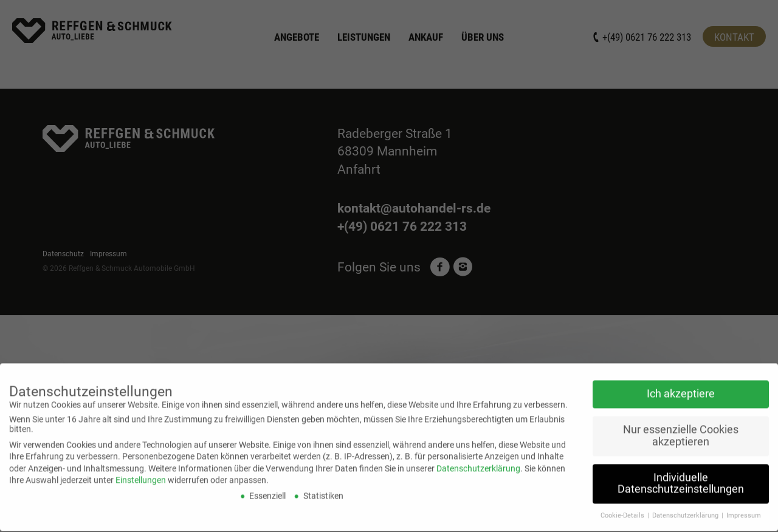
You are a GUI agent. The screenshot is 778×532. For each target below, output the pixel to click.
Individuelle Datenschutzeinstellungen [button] (681, 476)
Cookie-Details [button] (623, 508)
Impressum (744, 508)
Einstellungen (141, 472)
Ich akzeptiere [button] (681, 386)
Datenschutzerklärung (478, 460)
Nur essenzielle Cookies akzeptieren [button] (681, 428)
